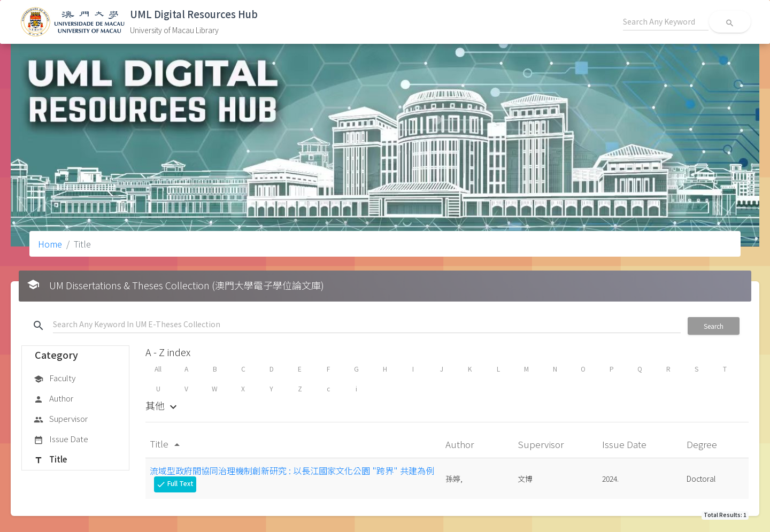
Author (53, 399)
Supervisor (61, 419)
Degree (703, 444)
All (158, 369)
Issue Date (61, 440)
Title (50, 460)
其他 (163, 405)
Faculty (55, 379)
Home (50, 244)
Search (714, 326)
